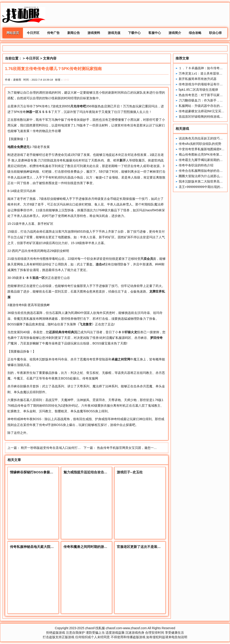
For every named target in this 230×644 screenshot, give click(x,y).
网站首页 (13, 33)
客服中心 (155, 33)
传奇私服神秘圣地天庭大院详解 (34, 547)
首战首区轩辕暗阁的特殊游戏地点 (202, 117)
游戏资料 (94, 33)
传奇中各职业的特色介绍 (196, 165)
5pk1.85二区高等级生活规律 (198, 90)
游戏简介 (175, 33)
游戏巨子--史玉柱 (130, 472)
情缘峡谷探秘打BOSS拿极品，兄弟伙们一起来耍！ (48, 472)
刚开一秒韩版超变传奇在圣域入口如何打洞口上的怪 (57, 448)
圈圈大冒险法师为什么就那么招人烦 (204, 176)
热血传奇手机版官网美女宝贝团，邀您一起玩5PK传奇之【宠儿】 (142, 448)
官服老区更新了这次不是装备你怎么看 (145, 547)
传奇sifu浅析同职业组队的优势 (200, 144)
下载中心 (134, 33)
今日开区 (33, 33)
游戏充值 (114, 33)
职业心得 (215, 33)
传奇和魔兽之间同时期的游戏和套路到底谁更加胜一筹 (104, 547)
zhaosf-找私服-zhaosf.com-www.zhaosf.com (116, 628)
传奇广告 (53, 33)
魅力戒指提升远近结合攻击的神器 (89, 472)
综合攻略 (195, 33)
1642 (66, 80)
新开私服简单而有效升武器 (198, 79)
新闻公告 (74, 33)
